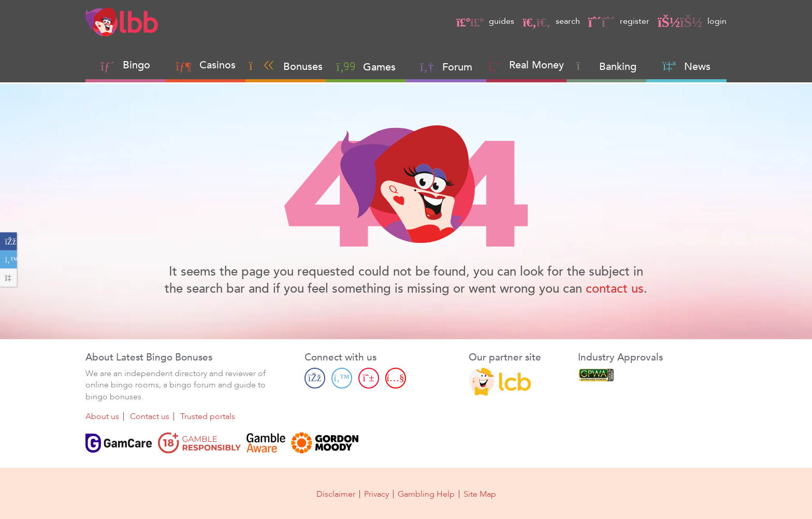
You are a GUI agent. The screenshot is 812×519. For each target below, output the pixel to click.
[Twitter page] (342, 378)
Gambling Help (426, 494)
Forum (446, 67)
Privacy (376, 494)
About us (102, 416)
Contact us (150, 416)
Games (366, 67)
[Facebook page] (315, 378)
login (692, 21)
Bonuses (286, 66)
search (551, 21)
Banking (606, 66)
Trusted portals (208, 416)
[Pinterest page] (369, 378)
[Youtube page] (396, 378)
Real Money (536, 65)
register (619, 21)
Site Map (480, 494)
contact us (615, 289)
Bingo (136, 65)
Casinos (218, 65)
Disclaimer (336, 494)
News (687, 66)
